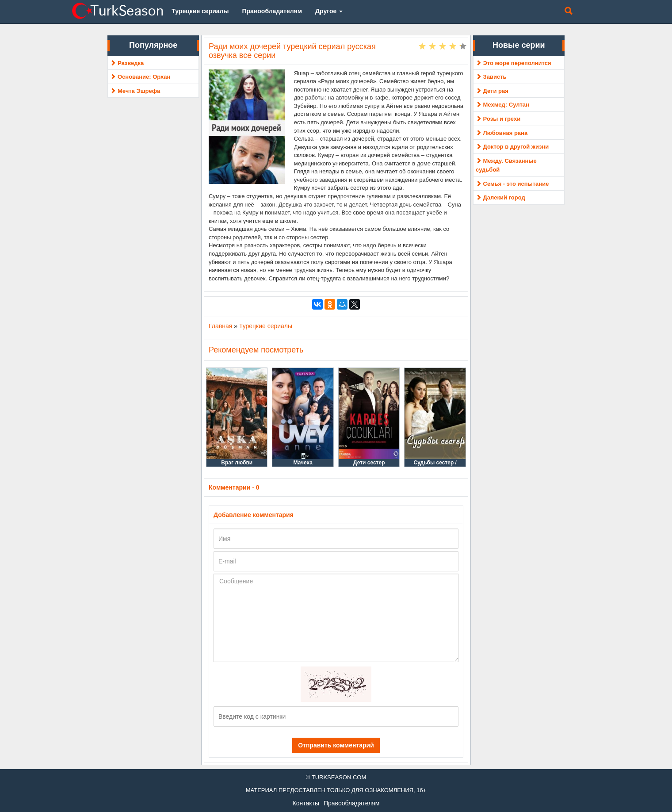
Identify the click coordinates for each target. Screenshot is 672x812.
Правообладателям (351, 803)
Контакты (306, 803)
